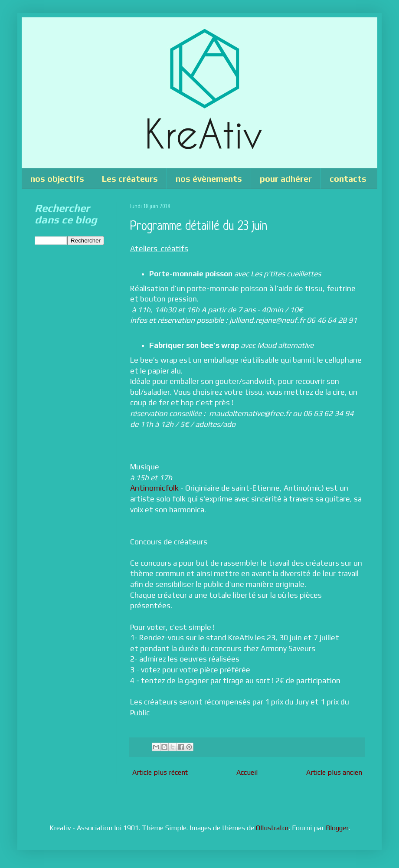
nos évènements (209, 179)
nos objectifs (57, 179)
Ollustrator (272, 828)
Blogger (337, 828)
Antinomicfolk (154, 488)
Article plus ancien (334, 772)
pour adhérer (286, 179)
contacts (348, 179)
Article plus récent (160, 772)
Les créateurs (130, 179)
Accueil (247, 772)
